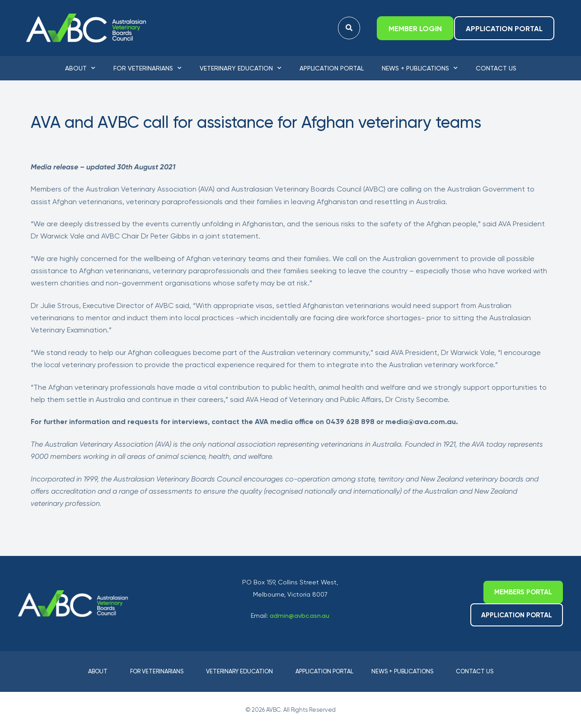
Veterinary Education (241, 68)
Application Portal (332, 68)
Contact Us (496, 68)
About (80, 68)
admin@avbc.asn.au (300, 616)
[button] (349, 28)
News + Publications (420, 68)
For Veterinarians (148, 68)
